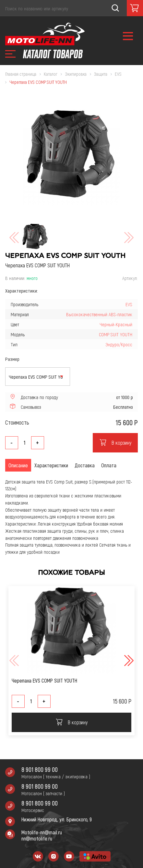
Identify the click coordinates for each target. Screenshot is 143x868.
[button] (128, 661)
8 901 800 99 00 (40, 769)
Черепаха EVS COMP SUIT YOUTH (44, 680)
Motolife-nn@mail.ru (42, 832)
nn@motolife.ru (37, 838)
